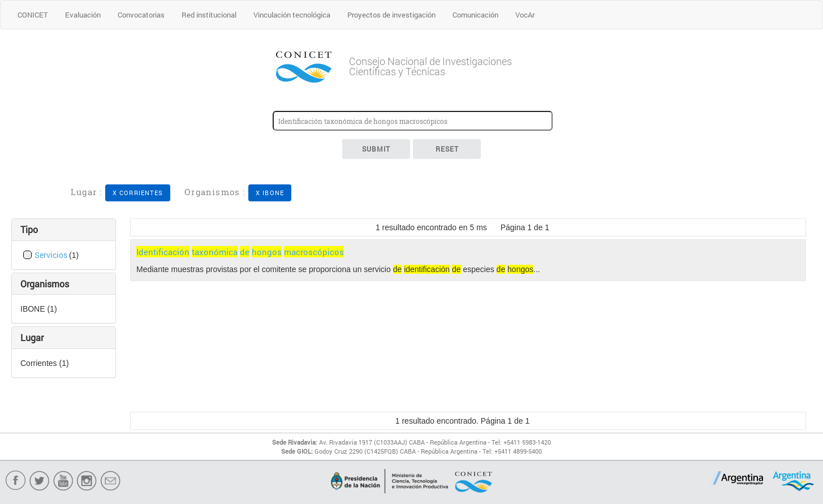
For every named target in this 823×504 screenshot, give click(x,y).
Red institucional (209, 15)
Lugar (32, 337)
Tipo (29, 229)
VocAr (525, 15)
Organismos (45, 284)
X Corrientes (138, 193)
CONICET (33, 15)
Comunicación (475, 15)
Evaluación (83, 15)
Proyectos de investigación (391, 15)
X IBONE (270, 193)
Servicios (52, 255)
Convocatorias (141, 15)
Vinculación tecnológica (292, 15)
